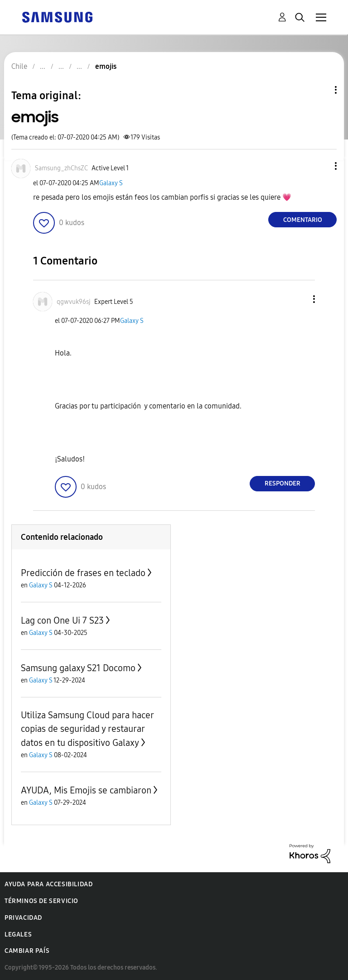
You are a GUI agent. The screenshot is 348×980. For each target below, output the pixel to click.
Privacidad (23, 918)
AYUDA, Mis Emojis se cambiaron (86, 790)
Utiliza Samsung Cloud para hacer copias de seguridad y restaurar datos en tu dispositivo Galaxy (87, 729)
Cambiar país (27, 951)
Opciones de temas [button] (320, 90)
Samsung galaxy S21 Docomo (78, 668)
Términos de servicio (41, 901)
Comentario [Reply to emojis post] (303, 220)
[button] (321, 166)
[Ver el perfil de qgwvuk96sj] (74, 302)
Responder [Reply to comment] (283, 483)
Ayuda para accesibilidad (48, 884)
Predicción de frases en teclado (83, 573)
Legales (18, 934)
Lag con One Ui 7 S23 (62, 620)
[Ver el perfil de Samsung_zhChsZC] (61, 168)
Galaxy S (111, 183)
